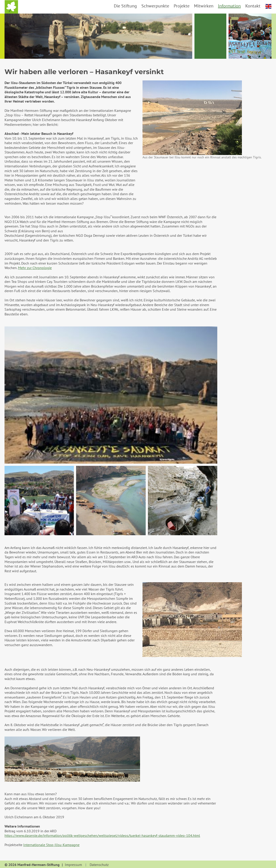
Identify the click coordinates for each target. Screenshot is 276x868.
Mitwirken (204, 6)
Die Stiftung (125, 6)
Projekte (182, 6)
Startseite (11, 7)
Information (229, 6)
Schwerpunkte (155, 6)
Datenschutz (99, 865)
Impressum (73, 865)
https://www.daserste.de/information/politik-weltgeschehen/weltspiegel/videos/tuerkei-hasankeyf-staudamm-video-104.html (102, 835)
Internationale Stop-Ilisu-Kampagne (51, 845)
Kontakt (253, 6)
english (268, 6)
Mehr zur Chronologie (35, 268)
